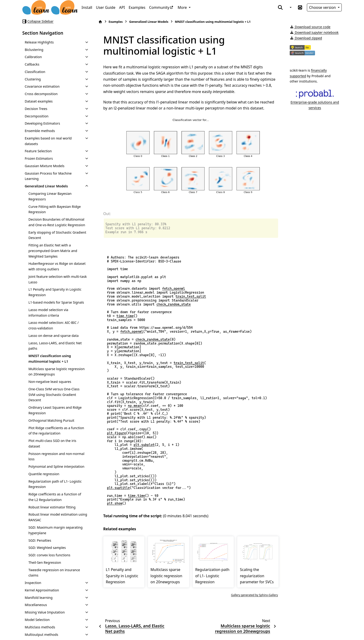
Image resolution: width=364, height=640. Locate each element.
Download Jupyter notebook (314, 32)
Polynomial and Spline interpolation (56, 466)
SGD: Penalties (40, 540)
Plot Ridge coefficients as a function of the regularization (56, 431)
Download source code (310, 27)
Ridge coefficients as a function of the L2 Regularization (55, 497)
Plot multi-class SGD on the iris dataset (52, 443)
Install (87, 7)
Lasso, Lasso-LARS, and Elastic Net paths (55, 346)
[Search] (280, 7)
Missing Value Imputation (45, 612)
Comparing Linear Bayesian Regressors (50, 196)
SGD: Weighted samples (47, 548)
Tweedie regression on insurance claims (54, 573)
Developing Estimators (42, 123)
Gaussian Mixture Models (44, 166)
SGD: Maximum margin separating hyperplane (55, 530)
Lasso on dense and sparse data (53, 336)
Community (159, 7)
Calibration (33, 57)
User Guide (106, 7)
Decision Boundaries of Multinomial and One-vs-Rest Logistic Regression (57, 222)
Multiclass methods (40, 627)
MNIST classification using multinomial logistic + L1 (50, 359)
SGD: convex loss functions (49, 555)
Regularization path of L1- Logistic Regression (55, 484)
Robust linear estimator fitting (52, 507)
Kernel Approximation (42, 590)
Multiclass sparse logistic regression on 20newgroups (56, 372)
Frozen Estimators (39, 158)
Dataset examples (39, 101)
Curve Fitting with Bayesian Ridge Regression (54, 209)
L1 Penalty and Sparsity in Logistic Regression (55, 292)
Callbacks (32, 64)
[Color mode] (290, 7)
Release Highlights (39, 42)
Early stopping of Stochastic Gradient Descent (57, 235)
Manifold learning (39, 598)
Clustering (33, 79)
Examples (137, 7)
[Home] (100, 22)
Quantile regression (44, 474)
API (122, 7)
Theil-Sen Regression (45, 562)
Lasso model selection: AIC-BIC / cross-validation (54, 325)
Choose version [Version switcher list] (323, 7)
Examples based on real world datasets (48, 141)
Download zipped (306, 38)
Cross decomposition (41, 94)
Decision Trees (36, 109)
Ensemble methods (40, 131)
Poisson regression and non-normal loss (56, 456)
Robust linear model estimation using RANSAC (58, 517)
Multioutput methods (41, 635)
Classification (35, 72)
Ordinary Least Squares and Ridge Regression (55, 410)
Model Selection (37, 620)
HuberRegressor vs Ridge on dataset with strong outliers (57, 266)
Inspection (33, 583)
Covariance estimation (42, 86)
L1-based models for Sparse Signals (56, 302)
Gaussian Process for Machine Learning (48, 176)
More (183, 7)
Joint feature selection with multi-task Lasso (57, 279)
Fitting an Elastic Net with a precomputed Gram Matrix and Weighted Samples (53, 251)
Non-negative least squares (50, 382)
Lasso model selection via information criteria (48, 313)
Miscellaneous (36, 605)
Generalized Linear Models (46, 186)
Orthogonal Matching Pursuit (51, 420)
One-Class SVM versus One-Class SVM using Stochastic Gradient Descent (54, 395)
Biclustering (34, 50)
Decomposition (36, 116)
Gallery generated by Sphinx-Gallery (254, 595)
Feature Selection (38, 151)
